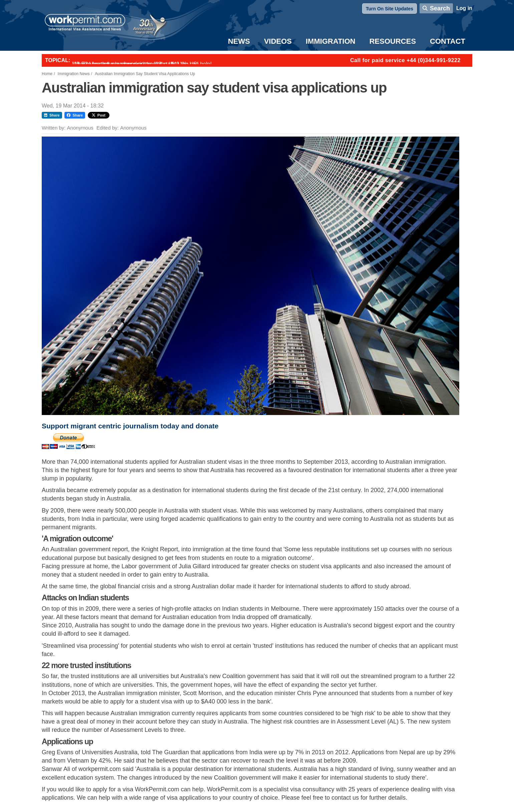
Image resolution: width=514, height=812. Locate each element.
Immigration (331, 41)
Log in (464, 8)
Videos (278, 41)
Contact (448, 41)
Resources (393, 41)
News (239, 41)
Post (99, 115)
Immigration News (74, 74)
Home (47, 74)
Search (440, 8)
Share (52, 115)
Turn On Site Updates (390, 9)
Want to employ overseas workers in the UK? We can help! (142, 64)
